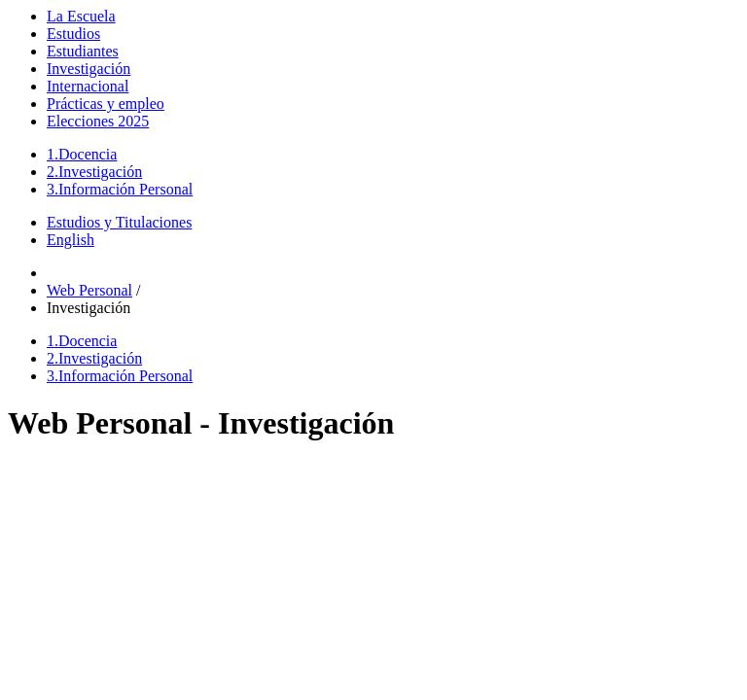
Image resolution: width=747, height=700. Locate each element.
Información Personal (120, 189)
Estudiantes (83, 51)
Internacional (88, 86)
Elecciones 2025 (98, 121)
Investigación (89, 69)
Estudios (73, 34)
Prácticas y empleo (106, 104)
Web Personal (89, 290)
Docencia (82, 154)
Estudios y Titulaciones (119, 222)
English (71, 240)
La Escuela (81, 16)
